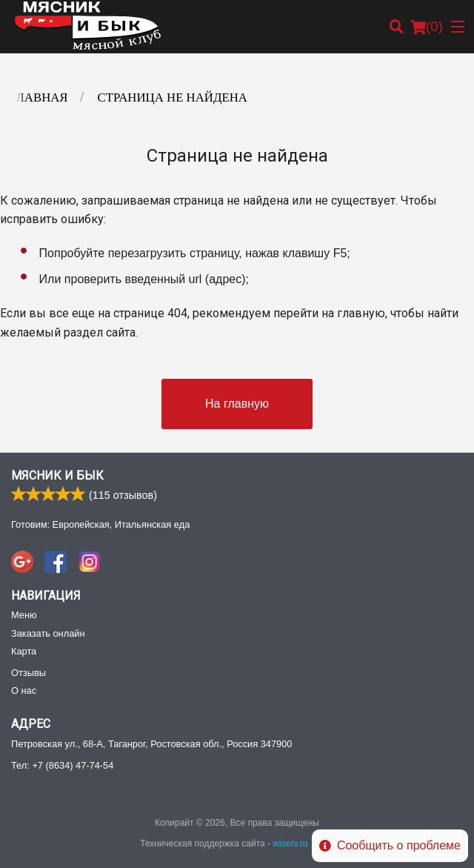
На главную (237, 404)
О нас (24, 690)
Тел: (62, 765)
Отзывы (29, 673)
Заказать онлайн (48, 633)
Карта (24, 651)
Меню (24, 615)
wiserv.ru (290, 844)
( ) (427, 27)
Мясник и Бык (57, 476)
